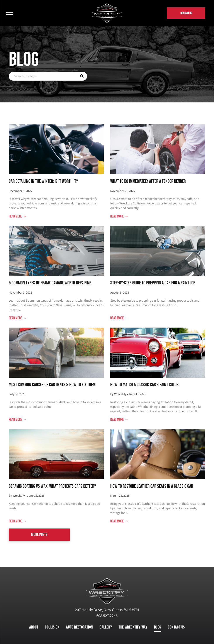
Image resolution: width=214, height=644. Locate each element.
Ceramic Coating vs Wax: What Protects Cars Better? (52, 486)
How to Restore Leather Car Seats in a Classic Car (152, 486)
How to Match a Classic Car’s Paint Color (144, 385)
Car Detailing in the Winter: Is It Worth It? (43, 181)
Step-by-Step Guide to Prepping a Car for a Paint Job (153, 283)
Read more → (18, 216)
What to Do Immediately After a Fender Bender (148, 181)
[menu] (10, 14)
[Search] (48, 76)
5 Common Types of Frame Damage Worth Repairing (50, 283)
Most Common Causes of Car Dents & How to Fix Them (52, 385)
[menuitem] (34, 627)
